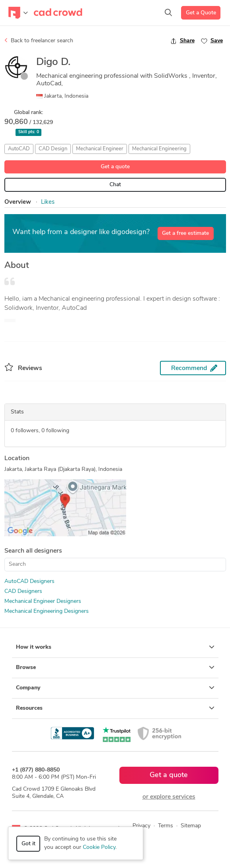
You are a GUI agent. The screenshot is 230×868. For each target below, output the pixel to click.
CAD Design (53, 149)
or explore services (169, 797)
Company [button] (115, 688)
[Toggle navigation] (18, 13)
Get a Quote (201, 13)
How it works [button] (115, 647)
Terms (166, 826)
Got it (28, 844)
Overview (18, 202)
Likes (48, 202)
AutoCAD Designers (29, 582)
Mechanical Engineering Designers (47, 611)
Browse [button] (115, 667)
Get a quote (115, 167)
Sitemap (191, 826)
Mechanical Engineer (100, 149)
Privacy (141, 826)
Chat (115, 185)
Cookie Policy (99, 847)
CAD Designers (23, 591)
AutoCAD (19, 149)
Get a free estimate (185, 233)
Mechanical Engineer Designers (43, 601)
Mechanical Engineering (159, 149)
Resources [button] (115, 708)
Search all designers (33, 551)
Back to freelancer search (39, 41)
